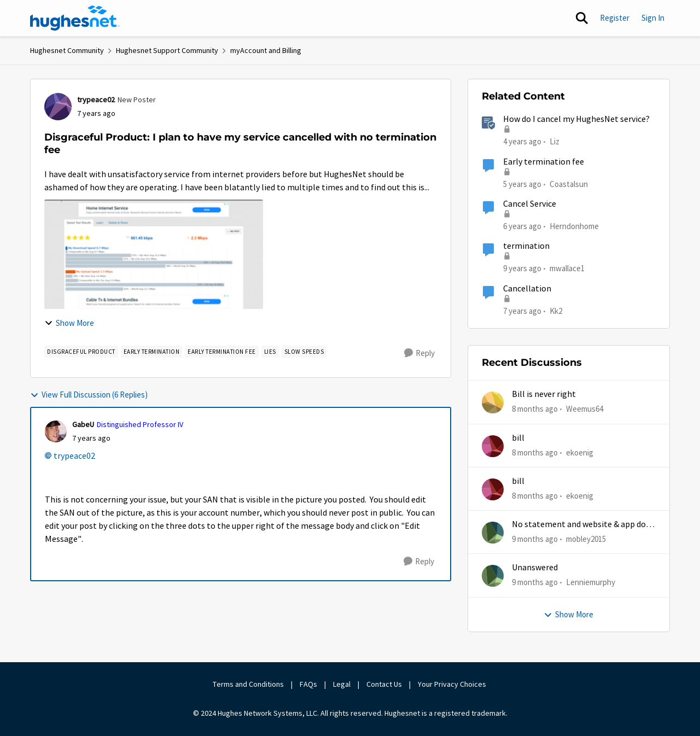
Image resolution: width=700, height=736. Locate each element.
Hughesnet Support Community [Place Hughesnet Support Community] (167, 50)
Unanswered (535, 568)
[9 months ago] (535, 539)
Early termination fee (544, 162)
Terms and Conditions (248, 684)
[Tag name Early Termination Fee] (222, 352)
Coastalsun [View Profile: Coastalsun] (569, 183)
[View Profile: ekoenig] (493, 446)
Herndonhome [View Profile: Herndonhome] (574, 226)
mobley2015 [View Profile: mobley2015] (586, 539)
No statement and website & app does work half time (583, 525)
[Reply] (419, 353)
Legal (342, 684)
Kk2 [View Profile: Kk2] (556, 310)
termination (526, 246)
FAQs (308, 684)
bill (518, 438)
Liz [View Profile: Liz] (555, 141)
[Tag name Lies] (270, 352)
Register (615, 18)
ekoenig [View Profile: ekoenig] (580, 452)
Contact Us (384, 684)
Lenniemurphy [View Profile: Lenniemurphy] (591, 582)
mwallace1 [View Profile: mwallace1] (567, 268)
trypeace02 (74, 456)
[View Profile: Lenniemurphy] (493, 576)
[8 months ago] (535, 409)
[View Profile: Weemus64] (493, 402)
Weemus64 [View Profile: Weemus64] (585, 409)
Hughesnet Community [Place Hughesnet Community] (67, 50)
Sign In (653, 18)
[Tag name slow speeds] (304, 352)
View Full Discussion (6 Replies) (89, 395)
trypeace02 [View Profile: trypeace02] (96, 100)
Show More (69, 323)
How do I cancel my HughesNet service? (576, 119)
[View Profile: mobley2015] (493, 533)
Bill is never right (544, 394)
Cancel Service (530, 204)
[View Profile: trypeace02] (58, 107)
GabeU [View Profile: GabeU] (83, 424)
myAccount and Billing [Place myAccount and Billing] (266, 50)
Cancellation (527, 289)
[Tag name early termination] (152, 352)
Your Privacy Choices (453, 684)
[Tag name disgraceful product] (81, 352)
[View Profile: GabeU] (56, 431)
